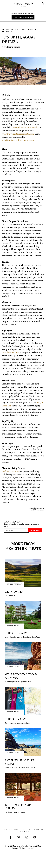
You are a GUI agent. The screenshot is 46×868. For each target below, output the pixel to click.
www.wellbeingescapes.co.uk (24, 128)
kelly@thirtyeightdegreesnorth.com (18, 140)
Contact (8, 830)
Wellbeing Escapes (10, 472)
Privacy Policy (23, 832)
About (17, 830)
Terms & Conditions (33, 830)
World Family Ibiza (11, 353)
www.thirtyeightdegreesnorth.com (18, 134)
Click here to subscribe (23, 17)
